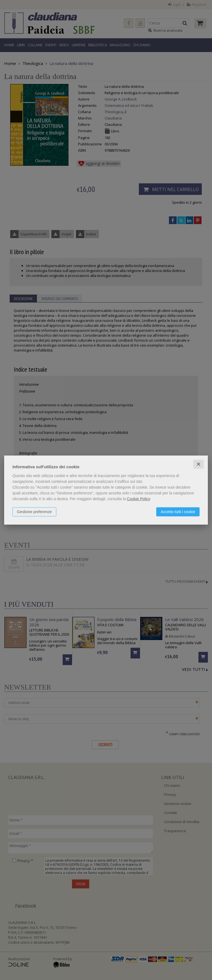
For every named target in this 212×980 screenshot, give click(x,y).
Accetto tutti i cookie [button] (178, 511)
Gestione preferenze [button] (34, 511)
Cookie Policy (139, 499)
